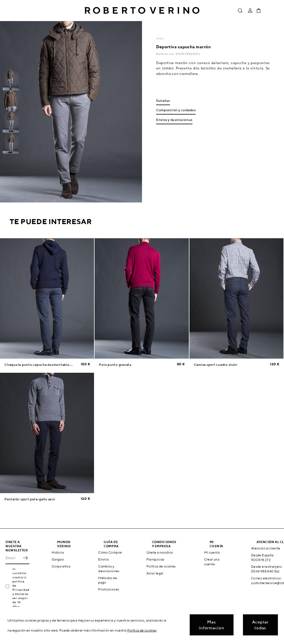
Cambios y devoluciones (109, 569)
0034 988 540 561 (265, 571)
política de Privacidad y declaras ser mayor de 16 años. (21, 594)
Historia (58, 552)
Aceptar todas (260, 625)
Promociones (109, 589)
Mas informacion (211, 625)
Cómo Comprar (110, 552)
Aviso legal (155, 573)
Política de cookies (161, 566)
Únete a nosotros (160, 552)
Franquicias (155, 559)
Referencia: (166, 54)
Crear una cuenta (212, 562)
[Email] (13, 558)
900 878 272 (261, 560)
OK (25, 558)
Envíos (103, 559)
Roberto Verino (142, 11)
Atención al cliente (266, 548)
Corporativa (61, 566)
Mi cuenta (212, 552)
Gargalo (58, 559)
